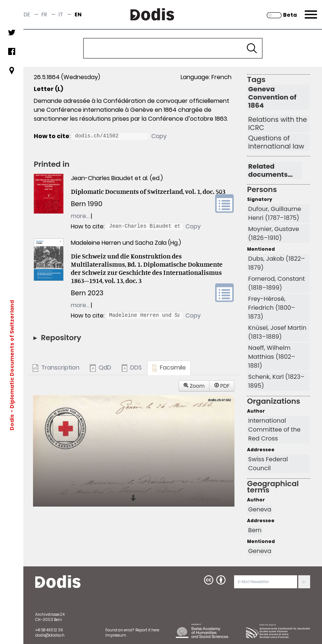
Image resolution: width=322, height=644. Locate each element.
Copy (159, 136)
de (27, 14)
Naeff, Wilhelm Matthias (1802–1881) (272, 357)
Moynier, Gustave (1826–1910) (274, 233)
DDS (132, 367)
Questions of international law (276, 142)
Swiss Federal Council (268, 464)
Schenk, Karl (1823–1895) (276, 381)
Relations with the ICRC (277, 124)
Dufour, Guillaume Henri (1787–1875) (275, 213)
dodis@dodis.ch (50, 635)
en (78, 14)
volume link (224, 204)
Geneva (260, 509)
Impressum (116, 635)
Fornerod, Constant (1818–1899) (277, 283)
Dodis (12, 422)
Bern (255, 530)
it (61, 14)
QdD (100, 367)
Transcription (56, 367)
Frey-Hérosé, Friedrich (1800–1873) (272, 308)
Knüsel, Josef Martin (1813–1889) (277, 332)
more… (80, 216)
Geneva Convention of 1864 (272, 97)
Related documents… (270, 170)
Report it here (147, 630)
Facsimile (169, 367)
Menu (310, 10)
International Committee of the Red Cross (274, 430)
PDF (222, 386)
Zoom (194, 386)
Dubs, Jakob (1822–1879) (277, 263)
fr (44, 14)
